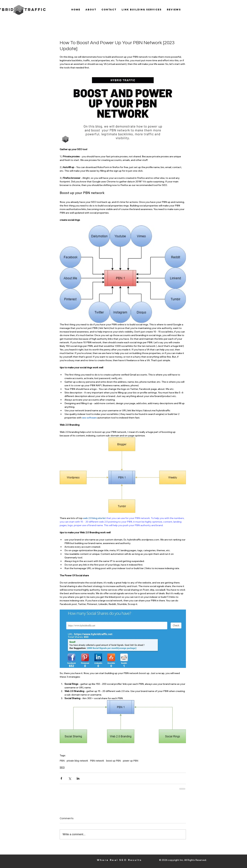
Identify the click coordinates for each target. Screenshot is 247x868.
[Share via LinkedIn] (78, 778)
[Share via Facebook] (61, 778)
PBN (62, 761)
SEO (62, 767)
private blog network (77, 761)
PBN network (97, 761)
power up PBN (130, 761)
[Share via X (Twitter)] (70, 778)
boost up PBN (113, 761)
